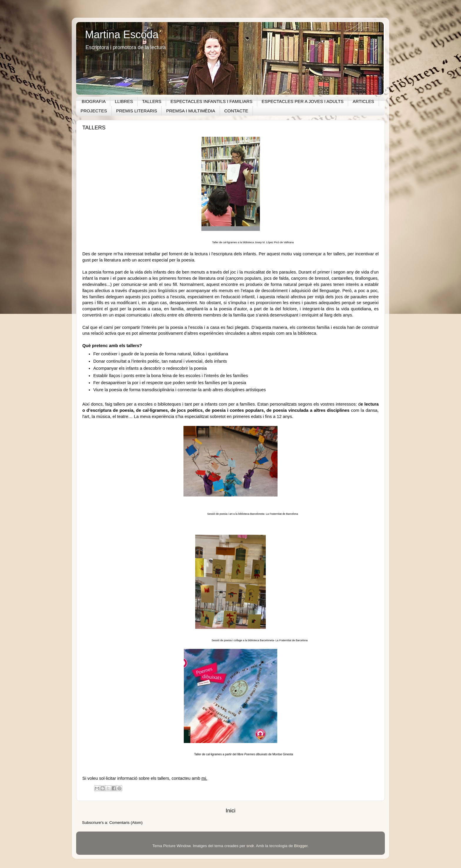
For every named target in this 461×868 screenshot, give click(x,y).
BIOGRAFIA (94, 101)
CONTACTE (236, 111)
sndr (250, 846)
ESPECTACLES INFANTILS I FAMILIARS (212, 101)
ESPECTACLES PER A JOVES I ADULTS (303, 101)
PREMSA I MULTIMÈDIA (191, 111)
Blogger (301, 846)
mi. (204, 778)
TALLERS (152, 101)
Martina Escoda (122, 35)
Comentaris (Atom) (126, 823)
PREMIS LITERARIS (137, 111)
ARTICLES (363, 101)
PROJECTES (94, 111)
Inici (230, 810)
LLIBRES (124, 101)
